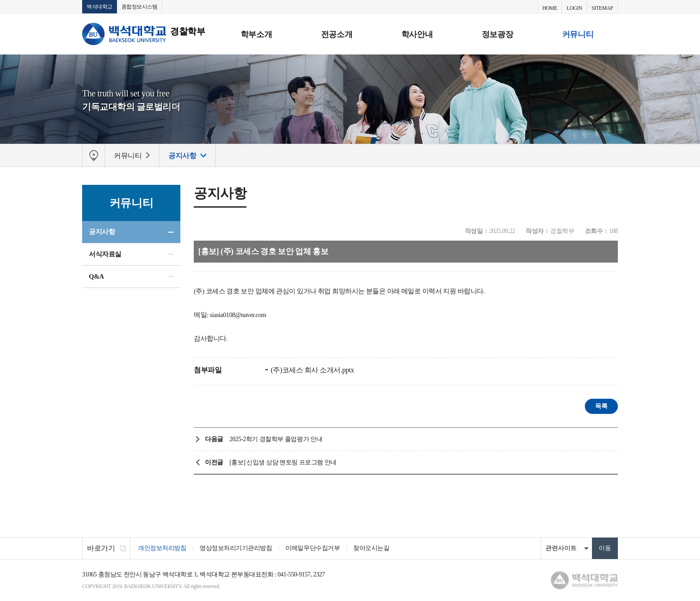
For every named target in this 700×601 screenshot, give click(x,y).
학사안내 (417, 34)
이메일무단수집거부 (312, 548)
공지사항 (102, 232)
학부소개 (256, 34)
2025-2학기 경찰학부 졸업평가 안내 (276, 439)
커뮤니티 (578, 34)
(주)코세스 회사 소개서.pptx (312, 370)
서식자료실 (105, 254)
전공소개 (337, 34)
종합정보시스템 (140, 7)
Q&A (96, 276)
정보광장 (497, 34)
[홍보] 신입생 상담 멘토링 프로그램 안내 (283, 462)
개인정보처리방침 (162, 548)
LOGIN (574, 8)
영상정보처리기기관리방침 (236, 548)
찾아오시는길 (371, 548)
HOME (550, 8)
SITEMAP (602, 8)
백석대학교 (100, 7)
